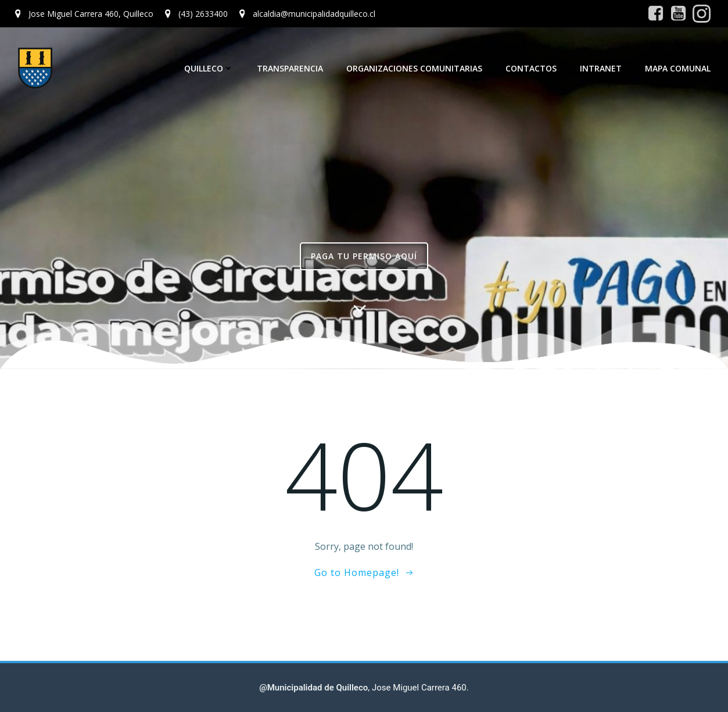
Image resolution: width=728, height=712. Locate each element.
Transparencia (290, 68)
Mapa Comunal (678, 68)
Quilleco (209, 68)
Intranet (601, 68)
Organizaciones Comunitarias (414, 68)
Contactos (531, 68)
